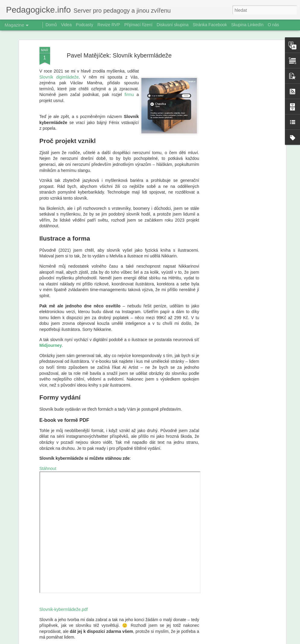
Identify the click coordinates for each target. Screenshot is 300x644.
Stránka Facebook (210, 25)
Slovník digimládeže (59, 52)
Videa (66, 25)
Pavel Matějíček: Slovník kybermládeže (119, 31)
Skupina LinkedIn (247, 25)
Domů (51, 25)
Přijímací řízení (138, 25)
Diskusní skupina (172, 25)
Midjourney (51, 321)
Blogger (182, 641)
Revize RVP (109, 25)
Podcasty (85, 25)
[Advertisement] (232, 117)
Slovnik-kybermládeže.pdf (64, 585)
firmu (129, 70)
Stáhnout (48, 444)
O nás (273, 25)
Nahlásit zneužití (201, 641)
